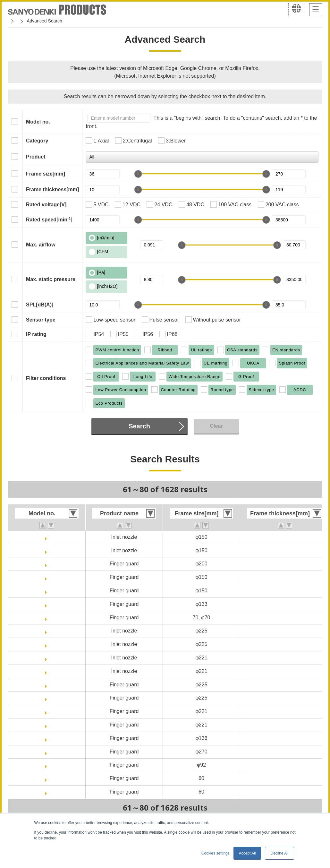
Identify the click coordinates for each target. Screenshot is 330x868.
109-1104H (48, 591)
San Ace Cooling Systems (55, 21)
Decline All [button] (279, 853)
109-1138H (48, 725)
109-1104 (48, 577)
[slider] (138, 174)
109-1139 (48, 738)
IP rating (36, 334)
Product (36, 157)
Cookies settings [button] (216, 853)
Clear (216, 426)
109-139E (48, 778)
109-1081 (48, 537)
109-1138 (48, 711)
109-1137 (48, 685)
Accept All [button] (247, 853)
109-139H (48, 792)
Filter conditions (46, 378)
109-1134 (48, 631)
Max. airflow (41, 245)
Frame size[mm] (46, 174)
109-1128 (48, 618)
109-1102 (48, 564)
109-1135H (48, 671)
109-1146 (48, 752)
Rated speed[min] (49, 219)
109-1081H (48, 550)
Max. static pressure (51, 279)
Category (37, 141)
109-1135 (48, 658)
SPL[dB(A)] (40, 305)
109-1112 (48, 604)
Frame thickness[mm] (52, 189)
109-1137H (48, 698)
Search (139, 426)
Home (14, 21)
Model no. (38, 122)
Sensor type (41, 320)
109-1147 (48, 765)
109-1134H (48, 644)
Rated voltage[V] (46, 205)
